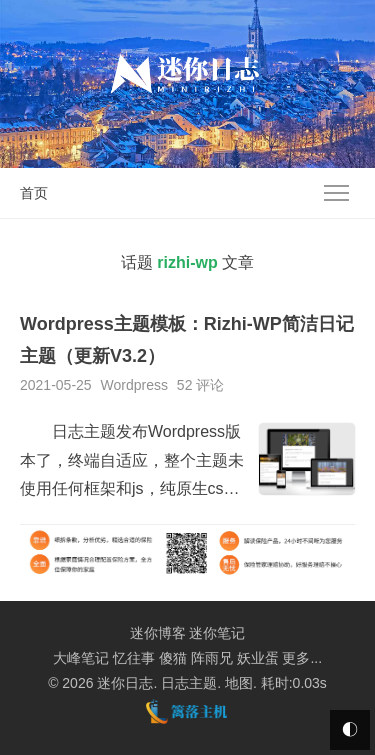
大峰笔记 (81, 658)
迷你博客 (158, 633)
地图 (239, 683)
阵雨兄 (212, 658)
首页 (34, 193)
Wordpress (134, 385)
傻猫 (173, 658)
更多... (302, 658)
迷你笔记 (217, 633)
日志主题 (189, 683)
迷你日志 (125, 683)
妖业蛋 (258, 658)
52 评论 (200, 385)
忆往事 (134, 658)
